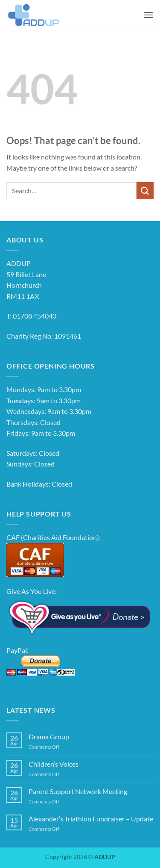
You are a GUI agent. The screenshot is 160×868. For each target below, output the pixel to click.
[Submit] (145, 190)
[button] (148, 15)
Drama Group (49, 737)
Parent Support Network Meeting (78, 791)
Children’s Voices (54, 764)
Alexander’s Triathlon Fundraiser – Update (91, 819)
